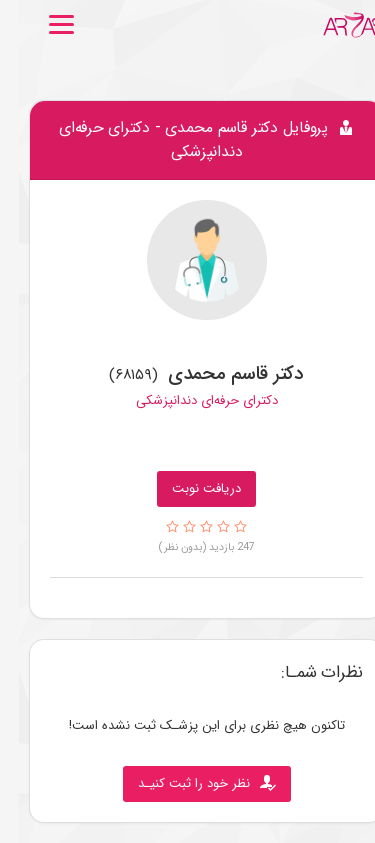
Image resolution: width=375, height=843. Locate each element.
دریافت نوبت (187, 488)
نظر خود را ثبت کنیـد (188, 783)
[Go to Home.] (334, 24)
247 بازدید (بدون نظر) (188, 547)
